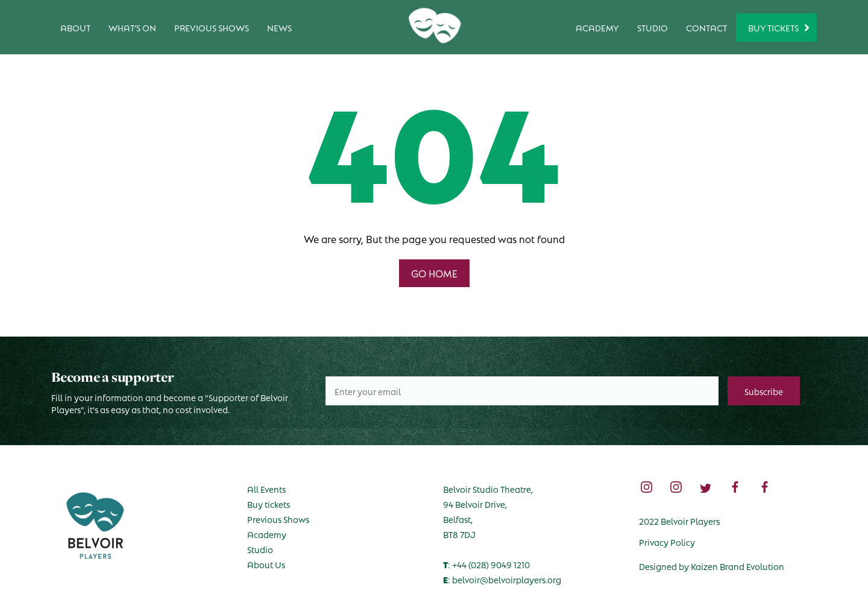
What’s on (132, 27)
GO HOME (434, 273)
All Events (266, 489)
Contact (706, 27)
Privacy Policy (667, 542)
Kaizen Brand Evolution (737, 566)
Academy (597, 27)
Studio (653, 27)
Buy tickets (269, 504)
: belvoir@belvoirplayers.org (502, 579)
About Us (266, 564)
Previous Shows (212, 27)
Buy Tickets (773, 27)
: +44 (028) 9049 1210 (486, 564)
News (279, 27)
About (75, 27)
